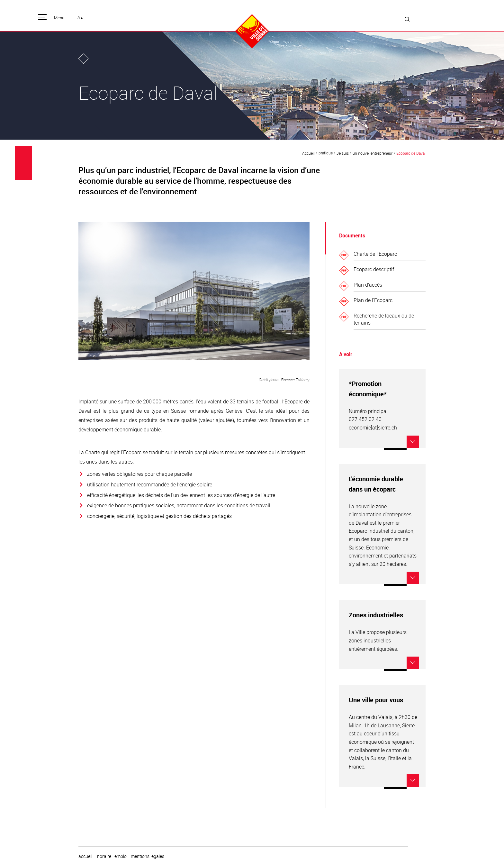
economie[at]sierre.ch (373, 428)
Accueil (308, 153)
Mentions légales (148, 856)
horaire (104, 856)
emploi (121, 856)
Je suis (343, 153)
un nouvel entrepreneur (373, 153)
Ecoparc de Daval (411, 153)
